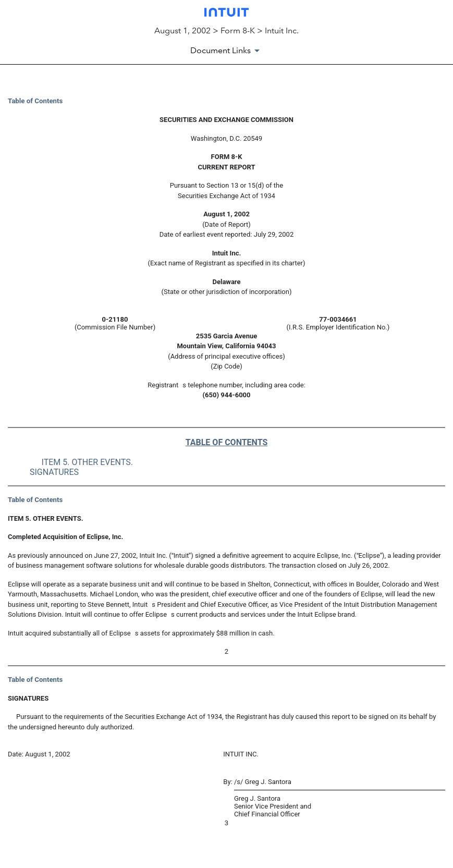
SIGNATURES (54, 472)
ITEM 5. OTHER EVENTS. (87, 462)
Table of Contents (35, 101)
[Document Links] (227, 51)
